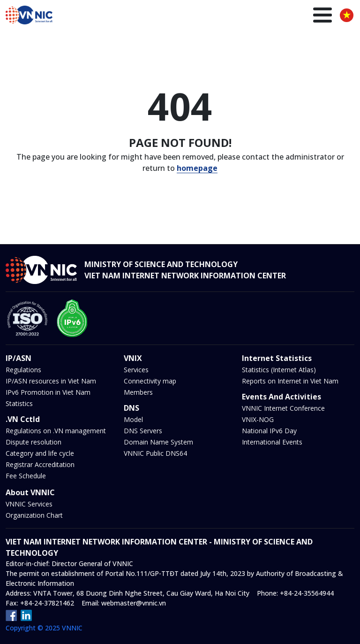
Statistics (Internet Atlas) (279, 370)
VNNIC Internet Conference (283, 408)
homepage (197, 168)
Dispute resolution (34, 442)
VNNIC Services (29, 504)
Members (138, 392)
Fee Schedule (26, 476)
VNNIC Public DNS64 (155, 453)
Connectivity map (150, 381)
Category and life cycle (40, 453)
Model (133, 419)
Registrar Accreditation (40, 464)
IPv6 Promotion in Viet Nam (48, 392)
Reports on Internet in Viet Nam (290, 381)
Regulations (23, 370)
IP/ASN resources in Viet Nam (51, 381)
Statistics (19, 403)
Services (136, 370)
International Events (272, 442)
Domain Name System (158, 442)
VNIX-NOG (258, 419)
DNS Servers (143, 431)
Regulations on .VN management (56, 431)
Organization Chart (34, 515)
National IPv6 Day (269, 431)
